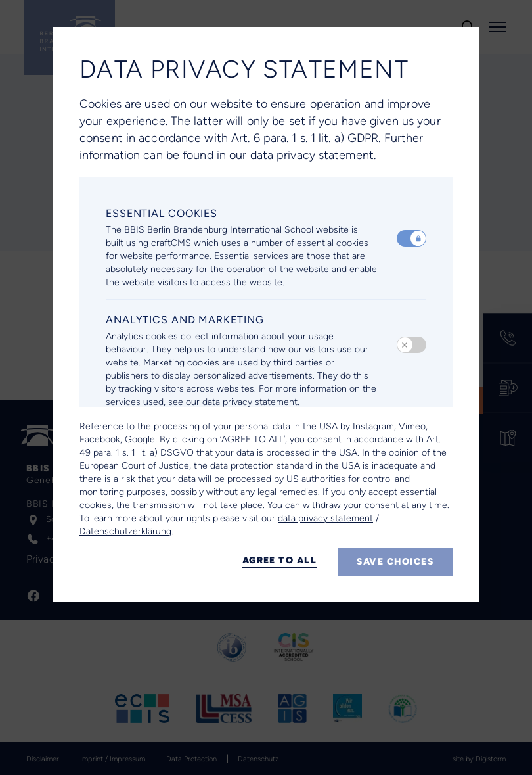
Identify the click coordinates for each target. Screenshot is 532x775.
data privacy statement (325, 518)
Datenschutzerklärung (125, 531)
